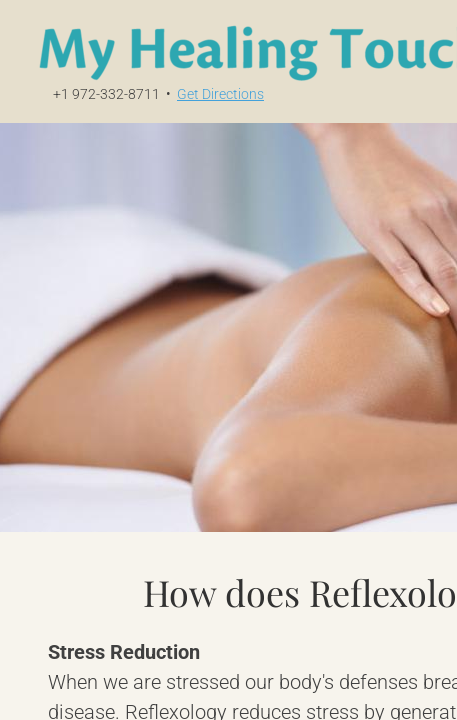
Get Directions (220, 94)
